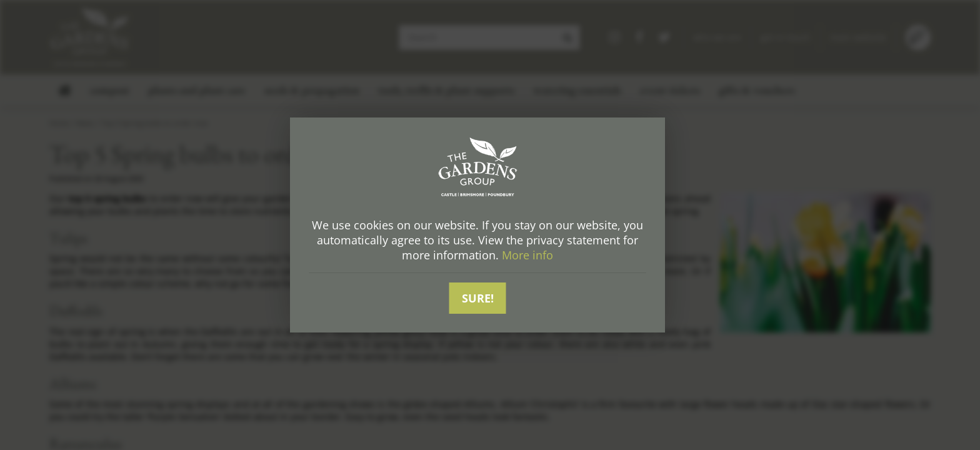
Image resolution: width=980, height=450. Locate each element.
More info (527, 256)
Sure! (478, 298)
